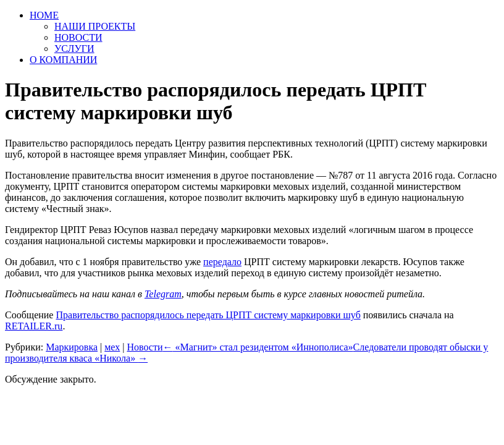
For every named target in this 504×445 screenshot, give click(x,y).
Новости (145, 347)
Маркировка (72, 347)
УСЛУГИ (74, 49)
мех (112, 347)
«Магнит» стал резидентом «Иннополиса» (258, 347)
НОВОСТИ (78, 37)
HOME (44, 15)
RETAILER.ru (34, 326)
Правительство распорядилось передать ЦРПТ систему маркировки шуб (208, 315)
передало (222, 262)
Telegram (163, 294)
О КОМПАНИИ (63, 60)
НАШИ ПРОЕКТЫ (95, 26)
